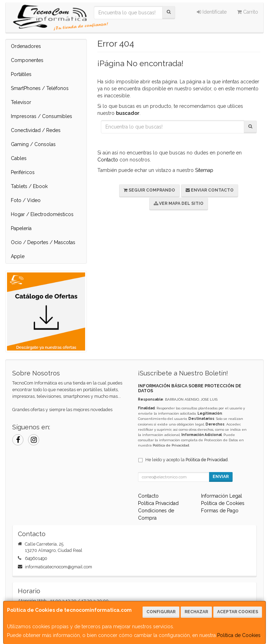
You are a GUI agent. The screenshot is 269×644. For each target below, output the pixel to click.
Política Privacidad (158, 503)
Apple (18, 256)
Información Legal (222, 496)
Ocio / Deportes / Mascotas (43, 242)
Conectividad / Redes (36, 130)
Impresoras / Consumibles (42, 116)
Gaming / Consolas (33, 144)
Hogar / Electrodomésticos (42, 214)
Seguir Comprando (149, 190)
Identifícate (212, 12)
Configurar (161, 612)
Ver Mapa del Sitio (179, 203)
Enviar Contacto (210, 190)
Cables (19, 158)
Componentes (27, 60)
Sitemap (204, 170)
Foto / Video (26, 200)
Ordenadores (26, 46)
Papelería (21, 228)
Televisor (21, 102)
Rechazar (196, 612)
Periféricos (23, 172)
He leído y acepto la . (187, 460)
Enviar (221, 477)
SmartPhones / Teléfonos (40, 88)
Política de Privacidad (171, 445)
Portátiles (21, 74)
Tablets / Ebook (29, 186)
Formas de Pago (220, 511)
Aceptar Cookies (238, 612)
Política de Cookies (239, 635)
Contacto (108, 160)
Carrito (248, 12)
